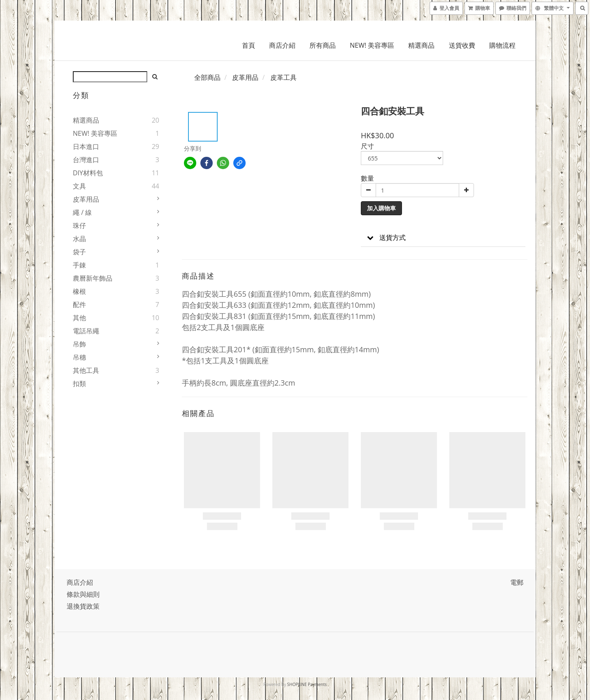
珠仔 (79, 226)
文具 (79, 186)
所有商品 (323, 45)
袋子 (79, 252)
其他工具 (86, 370)
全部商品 (207, 77)
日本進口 (86, 147)
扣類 (79, 384)
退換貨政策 (83, 606)
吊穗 (79, 357)
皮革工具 (283, 77)
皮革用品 (86, 199)
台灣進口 (86, 160)
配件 (79, 305)
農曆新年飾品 (93, 278)
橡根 (79, 291)
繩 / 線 (82, 212)
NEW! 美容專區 (372, 45)
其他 (79, 318)
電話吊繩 (86, 331)
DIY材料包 (88, 173)
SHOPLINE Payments (307, 684)
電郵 (517, 582)
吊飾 (79, 344)
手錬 (79, 265)
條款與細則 (83, 594)
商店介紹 (282, 45)
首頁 (249, 45)
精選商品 (421, 45)
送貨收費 (462, 45)
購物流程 (502, 45)
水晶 (79, 239)
